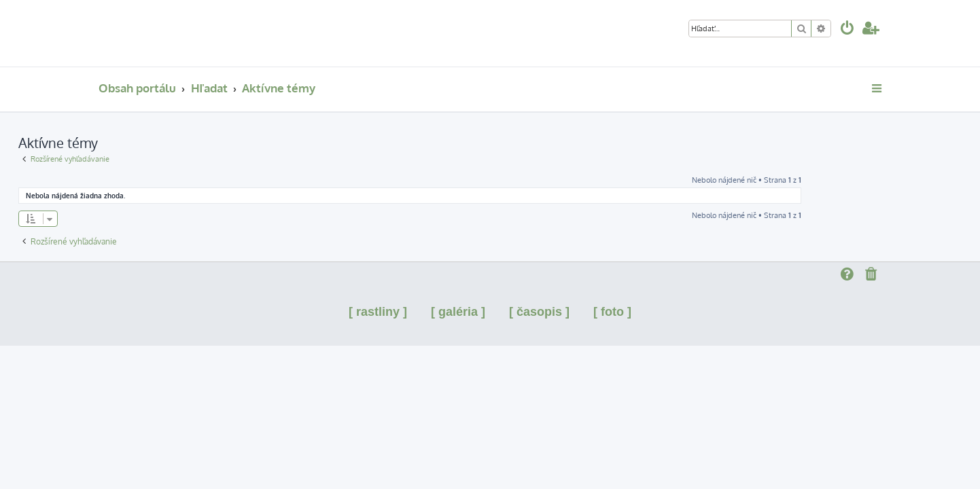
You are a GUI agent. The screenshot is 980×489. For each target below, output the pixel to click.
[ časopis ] (539, 312)
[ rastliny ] (378, 312)
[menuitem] (847, 30)
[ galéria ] (458, 312)
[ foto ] (612, 312)
